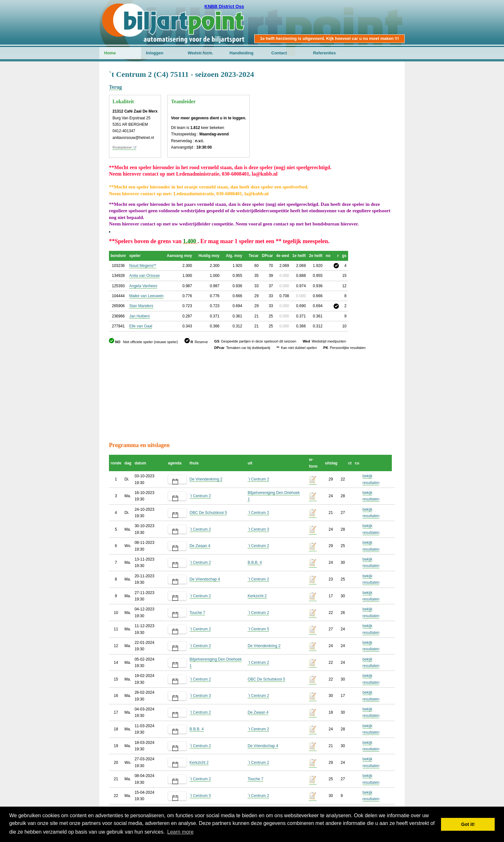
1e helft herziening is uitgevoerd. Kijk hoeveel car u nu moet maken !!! (329, 38)
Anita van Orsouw (144, 276)
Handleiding (241, 53)
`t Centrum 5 (258, 629)
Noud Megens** (143, 266)
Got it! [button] (468, 824)
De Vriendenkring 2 (206, 479)
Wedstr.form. (200, 53)
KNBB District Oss (224, 6)
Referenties (324, 53)
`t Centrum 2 (258, 479)
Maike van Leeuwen (146, 296)
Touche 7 (198, 613)
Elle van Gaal (141, 326)
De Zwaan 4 (200, 546)
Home (110, 53)
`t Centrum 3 (258, 529)
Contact (279, 53)
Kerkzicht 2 (257, 596)
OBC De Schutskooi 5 (208, 513)
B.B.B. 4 (255, 563)
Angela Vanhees (143, 286)
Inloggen (155, 53)
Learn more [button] (180, 832)
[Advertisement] (356, 101)
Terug (115, 87)
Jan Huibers (139, 316)
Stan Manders (141, 306)
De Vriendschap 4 (205, 579)
